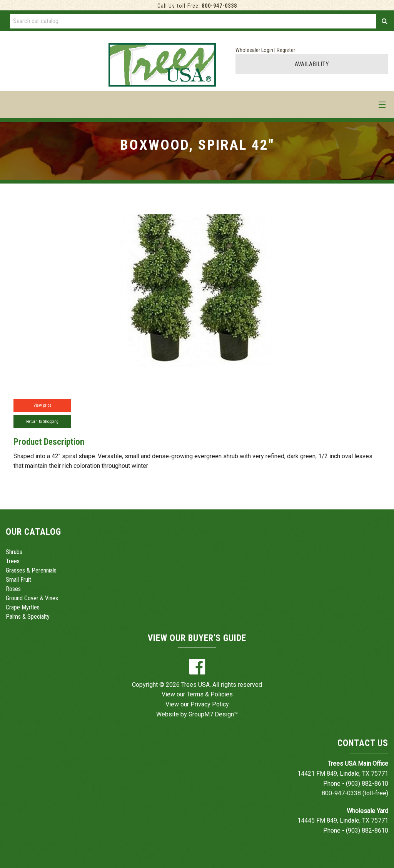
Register (286, 50)
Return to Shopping (42, 421)
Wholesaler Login (254, 50)
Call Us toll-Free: (197, 6)
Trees (13, 561)
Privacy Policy (210, 704)
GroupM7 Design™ (213, 714)
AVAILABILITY (312, 64)
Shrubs (14, 552)
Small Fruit (18, 580)
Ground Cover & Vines (32, 598)
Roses (13, 589)
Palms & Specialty (28, 617)
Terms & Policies (210, 694)
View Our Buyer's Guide (197, 638)
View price (43, 405)
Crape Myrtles (23, 607)
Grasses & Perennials (31, 570)
